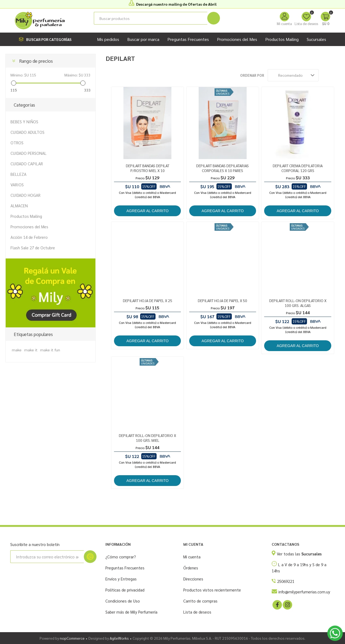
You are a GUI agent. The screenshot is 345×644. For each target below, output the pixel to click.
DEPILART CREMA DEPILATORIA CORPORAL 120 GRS (298, 168)
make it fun (50, 350)
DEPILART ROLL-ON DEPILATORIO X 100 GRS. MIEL (147, 438)
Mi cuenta (284, 24)
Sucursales (316, 39)
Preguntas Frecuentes (125, 568)
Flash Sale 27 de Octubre (33, 248)
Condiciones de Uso (123, 601)
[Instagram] (287, 604)
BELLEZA (18, 174)
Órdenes (191, 568)
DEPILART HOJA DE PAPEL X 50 (222, 300)
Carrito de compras (200, 601)
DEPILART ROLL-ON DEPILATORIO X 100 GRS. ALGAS (298, 303)
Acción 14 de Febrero (29, 237)
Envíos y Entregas (121, 579)
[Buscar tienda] (151, 18)
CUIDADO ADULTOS (27, 132)
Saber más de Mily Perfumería (131, 612)
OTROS (17, 143)
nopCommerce (72, 638)
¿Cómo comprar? (121, 557)
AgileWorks (119, 638)
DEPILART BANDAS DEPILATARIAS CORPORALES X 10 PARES (222, 168)
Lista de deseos (197, 612)
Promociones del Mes (29, 227)
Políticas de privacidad (125, 590)
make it (31, 350)
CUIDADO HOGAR (25, 195)
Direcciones (193, 579)
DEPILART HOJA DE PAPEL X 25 (148, 300)
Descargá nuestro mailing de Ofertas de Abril (176, 4)
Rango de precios (36, 61)
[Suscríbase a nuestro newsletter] (47, 557)
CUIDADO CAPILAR (27, 164)
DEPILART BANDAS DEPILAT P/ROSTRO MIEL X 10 (148, 168)
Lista (336, 75)
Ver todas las (299, 554)
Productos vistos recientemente (212, 590)
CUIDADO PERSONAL (29, 153)
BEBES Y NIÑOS (24, 122)
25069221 (286, 581)
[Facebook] (277, 604)
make (17, 350)
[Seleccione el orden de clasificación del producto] (293, 75)
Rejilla (325, 75)
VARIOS (17, 185)
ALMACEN (19, 206)
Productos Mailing (26, 216)
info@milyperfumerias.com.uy (304, 592)
